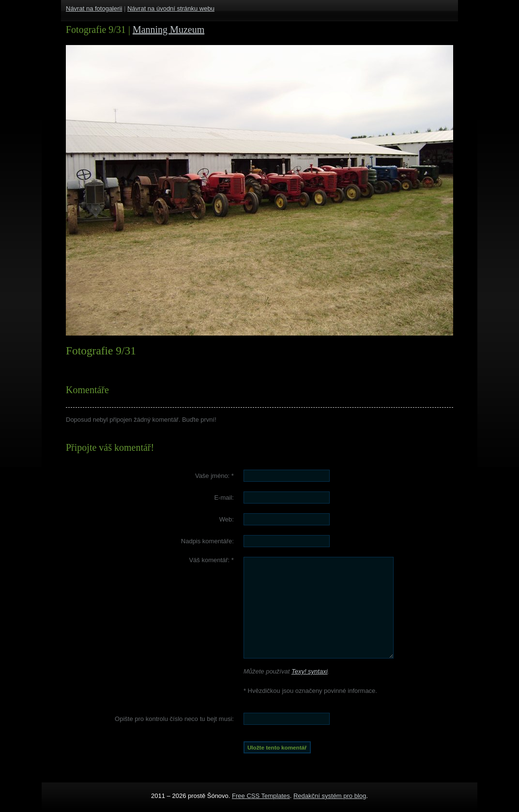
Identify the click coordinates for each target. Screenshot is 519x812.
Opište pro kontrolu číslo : (174, 719)
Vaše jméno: (214, 476)
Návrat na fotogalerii (94, 8)
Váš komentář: (211, 560)
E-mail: (224, 498)
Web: (227, 519)
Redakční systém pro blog (330, 796)
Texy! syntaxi (310, 671)
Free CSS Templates (261, 796)
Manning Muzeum (168, 30)
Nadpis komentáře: (207, 541)
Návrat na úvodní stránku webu (171, 8)
